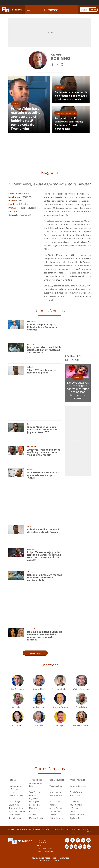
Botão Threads (89, 847)
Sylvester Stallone (17, 811)
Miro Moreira (35, 808)
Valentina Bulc (56, 786)
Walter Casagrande (81, 689)
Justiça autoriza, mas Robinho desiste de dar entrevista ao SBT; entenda (45, 350)
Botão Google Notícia (71, 847)
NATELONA (82, 829)
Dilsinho (53, 805)
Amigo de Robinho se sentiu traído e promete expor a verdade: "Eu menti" (43, 452)
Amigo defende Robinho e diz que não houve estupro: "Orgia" (44, 475)
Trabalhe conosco (45, 851)
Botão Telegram (67, 847)
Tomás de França (37, 780)
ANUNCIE (40, 845)
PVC (31, 811)
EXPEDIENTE (41, 843)
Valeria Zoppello (16, 795)
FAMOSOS (38, 829)
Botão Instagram (83, 841)
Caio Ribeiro (18, 707)
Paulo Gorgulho (77, 805)
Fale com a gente (44, 849)
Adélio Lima (75, 795)
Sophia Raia (34, 805)
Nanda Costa (55, 802)
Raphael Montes (16, 786)
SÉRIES (74, 829)
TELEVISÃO (21, 829)
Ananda (33, 815)
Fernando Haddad (60, 689)
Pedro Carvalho (56, 818)
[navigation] (28, 10)
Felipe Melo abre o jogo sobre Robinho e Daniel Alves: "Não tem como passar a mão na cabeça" (44, 556)
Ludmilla (39, 725)
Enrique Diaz (55, 811)
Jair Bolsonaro (18, 689)
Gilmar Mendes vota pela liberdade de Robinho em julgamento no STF (42, 430)
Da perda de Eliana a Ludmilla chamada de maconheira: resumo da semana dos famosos (45, 636)
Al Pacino (74, 808)
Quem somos (42, 840)
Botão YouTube (89, 841)
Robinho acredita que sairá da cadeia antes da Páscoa (43, 531)
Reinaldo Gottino (60, 707)
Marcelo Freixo (56, 795)
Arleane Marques (77, 780)
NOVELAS (29, 829)
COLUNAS (57, 829)
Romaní (33, 795)
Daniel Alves (81, 707)
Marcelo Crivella (36, 818)
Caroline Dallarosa (78, 786)
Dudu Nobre (15, 815)
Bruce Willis (14, 805)
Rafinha (12, 780)
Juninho (53, 815)
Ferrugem (60, 725)
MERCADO (66, 829)
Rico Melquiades (57, 780)
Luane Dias (75, 811)
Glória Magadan (16, 802)
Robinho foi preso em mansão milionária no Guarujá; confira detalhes (45, 577)
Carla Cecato (39, 707)
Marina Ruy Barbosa (81, 725)
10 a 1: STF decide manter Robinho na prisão (42, 371)
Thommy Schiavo (17, 808)
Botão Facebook (73, 841)
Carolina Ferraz (18, 725)
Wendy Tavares (76, 792)
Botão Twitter (78, 841)
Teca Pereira (35, 792)
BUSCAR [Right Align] (93, 10)
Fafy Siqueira (55, 792)
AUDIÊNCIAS (48, 829)
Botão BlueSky (85, 847)
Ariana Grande (56, 808)
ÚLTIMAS (12, 829)
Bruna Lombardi (77, 815)
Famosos (51, 10)
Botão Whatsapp (67, 841)
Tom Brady (75, 802)
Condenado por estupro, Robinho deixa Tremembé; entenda (43, 327)
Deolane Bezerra (77, 818)
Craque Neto (39, 689)
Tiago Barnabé (15, 818)
